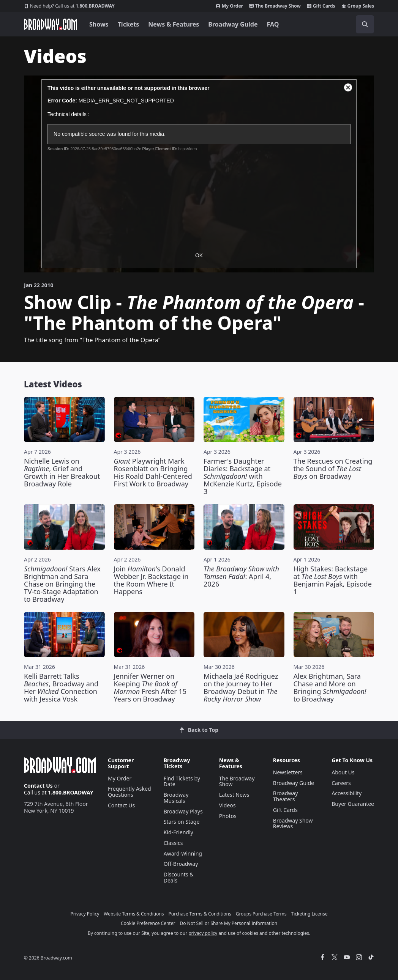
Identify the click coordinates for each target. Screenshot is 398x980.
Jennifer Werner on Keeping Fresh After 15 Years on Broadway (150, 687)
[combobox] (331, 24)
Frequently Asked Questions (130, 792)
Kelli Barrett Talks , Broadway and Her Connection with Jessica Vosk (61, 687)
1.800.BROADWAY (69, 6)
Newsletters (288, 772)
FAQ (273, 24)
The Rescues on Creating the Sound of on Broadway (333, 469)
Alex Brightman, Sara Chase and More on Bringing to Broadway (330, 687)
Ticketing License (310, 914)
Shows (99, 24)
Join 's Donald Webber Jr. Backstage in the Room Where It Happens (151, 580)
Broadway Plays (183, 811)
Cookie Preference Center (148, 923)
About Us (343, 772)
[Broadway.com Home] (51, 24)
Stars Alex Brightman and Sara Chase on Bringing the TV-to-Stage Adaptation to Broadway (62, 584)
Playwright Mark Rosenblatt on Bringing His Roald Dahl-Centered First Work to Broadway (153, 472)
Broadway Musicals (176, 798)
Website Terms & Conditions (134, 914)
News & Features (174, 24)
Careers (341, 783)
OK (199, 255)
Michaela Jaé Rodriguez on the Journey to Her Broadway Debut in (241, 687)
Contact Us (38, 786)
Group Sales (358, 6)
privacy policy (203, 933)
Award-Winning (183, 853)
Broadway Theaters (286, 796)
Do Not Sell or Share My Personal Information (228, 923)
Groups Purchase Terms (261, 914)
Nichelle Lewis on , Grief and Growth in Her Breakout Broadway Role (62, 472)
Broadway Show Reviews (293, 823)
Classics (173, 843)
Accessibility (347, 793)
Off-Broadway (181, 864)
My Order (229, 6)
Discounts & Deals (179, 877)
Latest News (234, 795)
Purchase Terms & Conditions (200, 914)
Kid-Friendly (178, 832)
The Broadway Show (275, 6)
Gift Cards (321, 6)
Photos (228, 816)
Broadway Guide (233, 24)
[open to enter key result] (365, 24)
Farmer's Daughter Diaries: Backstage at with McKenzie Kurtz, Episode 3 (243, 476)
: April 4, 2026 (241, 576)
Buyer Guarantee (353, 804)
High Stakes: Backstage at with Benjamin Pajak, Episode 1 (333, 580)
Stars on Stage (182, 822)
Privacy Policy (85, 914)
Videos (227, 805)
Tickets (129, 24)
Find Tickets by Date (182, 781)
